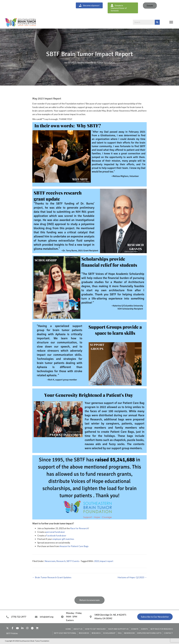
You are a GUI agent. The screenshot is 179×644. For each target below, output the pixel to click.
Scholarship (109, 633)
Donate (150, 6)
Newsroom (50, 561)
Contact (168, 633)
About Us (78, 629)
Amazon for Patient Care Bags (74, 546)
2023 (97, 561)
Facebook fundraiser (56, 535)
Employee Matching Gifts (149, 633)
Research (61, 561)
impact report (107, 561)
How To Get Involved (95, 629)
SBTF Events (73, 561)
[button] (123, 8)
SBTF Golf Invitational (65, 633)
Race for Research (79, 528)
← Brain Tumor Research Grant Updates (52, 577)
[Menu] (171, 22)
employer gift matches (63, 539)
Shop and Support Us (118, 629)
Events (144, 629)
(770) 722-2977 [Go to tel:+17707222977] (19, 617)
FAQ (120, 633)
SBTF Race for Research (162, 629)
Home (68, 629)
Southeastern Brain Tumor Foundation (96, 63)
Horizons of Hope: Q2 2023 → (132, 577)
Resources (84, 633)
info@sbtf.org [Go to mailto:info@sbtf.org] (47, 617)
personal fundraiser (56, 532)
